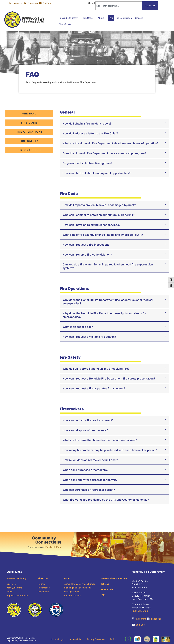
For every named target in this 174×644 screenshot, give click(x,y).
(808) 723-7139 (140, 611)
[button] (114, 124)
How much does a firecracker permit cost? (90, 460)
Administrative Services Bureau (80, 584)
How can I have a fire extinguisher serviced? (91, 225)
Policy (113, 639)
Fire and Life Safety (70, 18)
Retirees (105, 584)
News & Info (65, 24)
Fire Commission (124, 18)
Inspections (44, 592)
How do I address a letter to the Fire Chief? (90, 133)
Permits (42, 584)
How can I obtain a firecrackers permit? (88, 420)
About (102, 18)
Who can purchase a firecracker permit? (89, 490)
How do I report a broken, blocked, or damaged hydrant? (99, 205)
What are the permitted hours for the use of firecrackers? (100, 440)
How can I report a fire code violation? (87, 255)
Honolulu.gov (58, 639)
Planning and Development (78, 588)
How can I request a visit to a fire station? (89, 337)
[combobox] (119, 6)
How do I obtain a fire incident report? (87, 124)
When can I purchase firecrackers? (85, 470)
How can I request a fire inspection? (86, 245)
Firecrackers (44, 588)
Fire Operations (72, 592)
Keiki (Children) (15, 588)
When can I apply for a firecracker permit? (90, 480)
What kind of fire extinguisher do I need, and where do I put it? (103, 235)
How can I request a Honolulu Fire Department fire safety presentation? (109, 379)
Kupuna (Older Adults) (18, 596)
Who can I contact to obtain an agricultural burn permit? (99, 215)
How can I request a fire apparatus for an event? (94, 388)
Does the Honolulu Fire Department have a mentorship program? (104, 153)
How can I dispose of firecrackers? (85, 430)
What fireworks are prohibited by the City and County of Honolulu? (106, 500)
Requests (139, 18)
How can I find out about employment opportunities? (97, 173)
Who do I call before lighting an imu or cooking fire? (96, 369)
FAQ (111, 18)
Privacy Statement (96, 639)
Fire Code (89, 18)
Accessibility (76, 639)
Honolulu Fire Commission (115, 579)
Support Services (73, 596)
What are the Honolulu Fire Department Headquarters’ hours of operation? (111, 143)
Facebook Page (53, 547)
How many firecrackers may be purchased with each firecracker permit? (110, 450)
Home (10, 592)
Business (11, 584)
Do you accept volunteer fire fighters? (87, 163)
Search (92, 3)
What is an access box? (78, 327)
